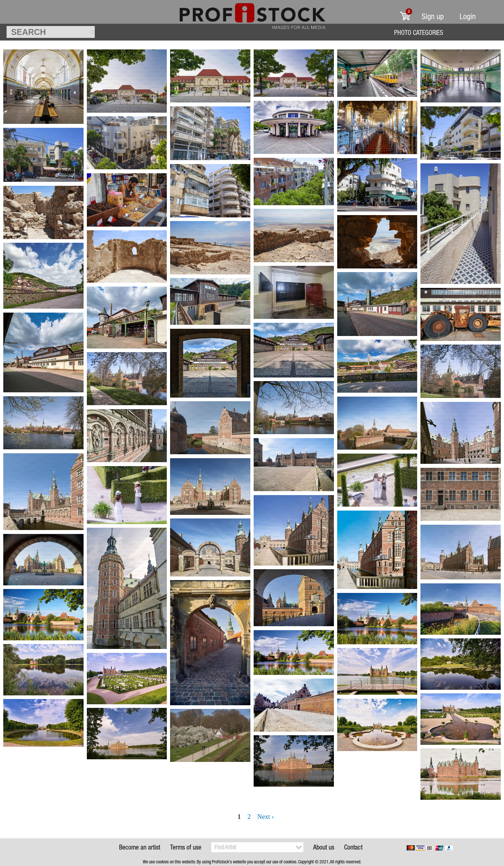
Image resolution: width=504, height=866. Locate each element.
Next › (266, 817)
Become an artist (140, 847)
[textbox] (51, 32)
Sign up (433, 16)
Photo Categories (419, 32)
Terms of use (186, 847)
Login (468, 16)
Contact (353, 847)
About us (324, 847)
